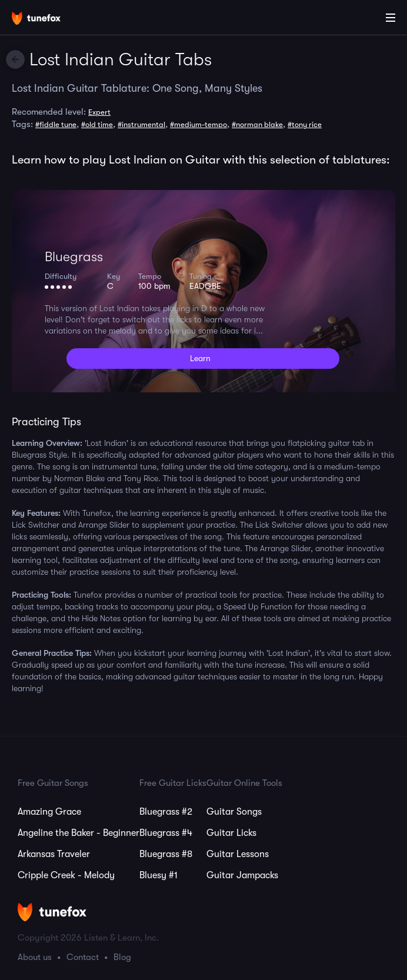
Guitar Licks (231, 833)
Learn (200, 358)
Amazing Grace (49, 812)
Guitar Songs (234, 812)
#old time (97, 124)
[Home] (47, 19)
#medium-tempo (199, 124)
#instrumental (141, 124)
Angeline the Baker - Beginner (79, 833)
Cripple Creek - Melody (66, 875)
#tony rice (305, 124)
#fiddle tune (56, 124)
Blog (122, 957)
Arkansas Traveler (54, 854)
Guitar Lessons (238, 854)
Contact (83, 957)
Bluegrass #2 (166, 812)
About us (35, 957)
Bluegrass (74, 257)
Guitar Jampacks (242, 875)
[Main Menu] (391, 18)
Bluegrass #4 (166, 833)
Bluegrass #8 (166, 854)
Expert (99, 112)
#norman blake (257, 124)
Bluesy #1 (159, 875)
